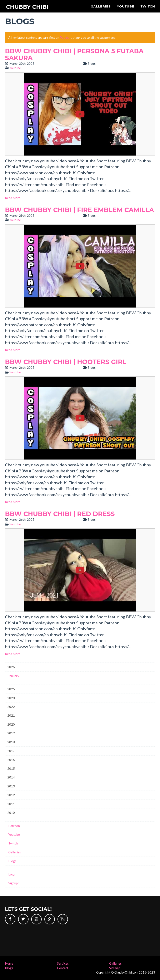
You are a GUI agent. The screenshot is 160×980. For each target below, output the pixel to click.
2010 (11, 813)
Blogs (12, 861)
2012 (11, 795)
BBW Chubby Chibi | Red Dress (60, 514)
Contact (63, 968)
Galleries (101, 6)
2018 (11, 742)
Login (12, 874)
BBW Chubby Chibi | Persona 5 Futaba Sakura (74, 55)
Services (63, 963)
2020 (11, 724)
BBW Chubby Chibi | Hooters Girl (66, 362)
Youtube (126, 6)
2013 (11, 786)
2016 (11, 760)
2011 (11, 804)
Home (9, 963)
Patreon (66, 37)
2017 (11, 751)
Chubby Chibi (29, 7)
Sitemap (115, 968)
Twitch (148, 6)
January (14, 676)
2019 (11, 733)
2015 (11, 768)
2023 (11, 698)
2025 (11, 689)
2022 (11, 707)
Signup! (14, 883)
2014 (11, 777)
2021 (11, 715)
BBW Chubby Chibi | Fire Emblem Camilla (79, 210)
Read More (13, 198)
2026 (11, 667)
